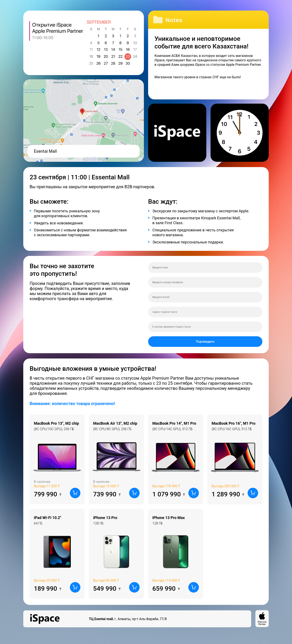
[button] (75, 493)
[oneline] (205, 312)
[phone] (205, 282)
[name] (205, 268)
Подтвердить (205, 342)
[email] (205, 297)
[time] (205, 327)
